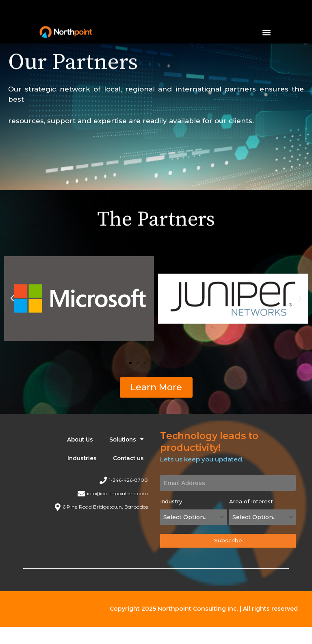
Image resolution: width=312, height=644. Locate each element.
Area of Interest (251, 501)
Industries (82, 458)
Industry (171, 501)
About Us (80, 439)
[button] (267, 32)
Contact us (128, 458)
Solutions (127, 439)
